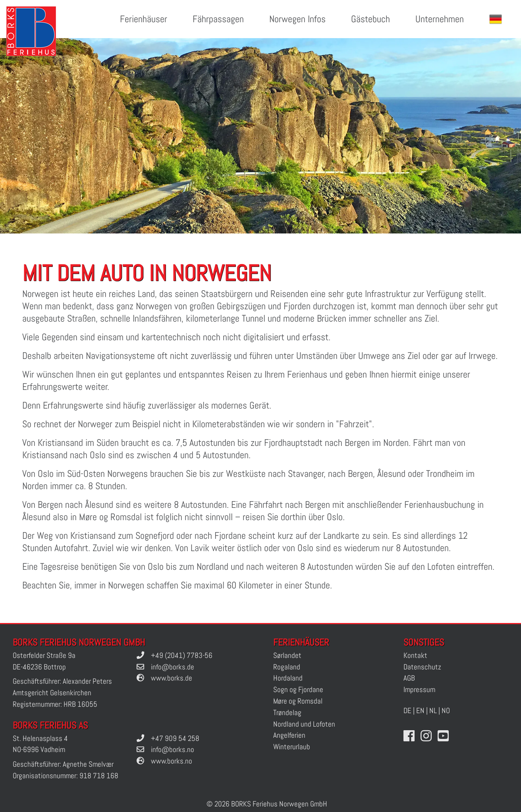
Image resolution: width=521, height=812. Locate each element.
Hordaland (288, 678)
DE (407, 711)
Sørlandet (287, 655)
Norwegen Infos (297, 19)
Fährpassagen (218, 19)
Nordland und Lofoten (304, 724)
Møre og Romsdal (298, 701)
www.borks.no (172, 761)
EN (420, 711)
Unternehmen (440, 19)
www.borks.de (172, 678)
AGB (409, 678)
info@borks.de (173, 667)
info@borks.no (173, 749)
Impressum (419, 690)
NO (446, 711)
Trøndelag (287, 713)
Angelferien (289, 735)
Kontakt (415, 655)
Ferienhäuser (144, 19)
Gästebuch (370, 19)
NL (433, 711)
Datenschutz (422, 667)
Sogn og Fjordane (298, 690)
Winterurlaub (292, 747)
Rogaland (287, 667)
